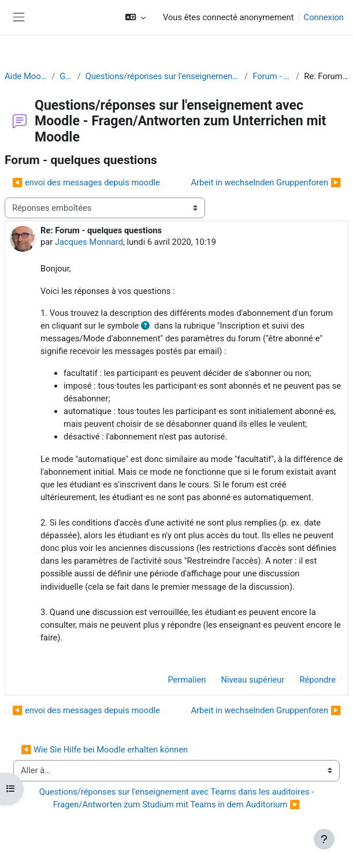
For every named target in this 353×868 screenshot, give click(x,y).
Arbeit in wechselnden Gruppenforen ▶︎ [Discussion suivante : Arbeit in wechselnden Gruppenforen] (266, 182)
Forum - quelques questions (272, 76)
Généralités (66, 76)
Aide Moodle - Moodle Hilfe (26, 76)
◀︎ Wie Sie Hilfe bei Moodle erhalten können (104, 750)
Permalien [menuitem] (187, 680)
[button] (135, 17)
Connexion (324, 17)
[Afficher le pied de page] (324, 839)
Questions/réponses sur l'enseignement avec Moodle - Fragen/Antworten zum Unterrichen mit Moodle (163, 76)
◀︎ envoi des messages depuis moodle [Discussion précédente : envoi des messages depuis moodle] (86, 182)
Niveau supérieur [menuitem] (252, 680)
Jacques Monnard (89, 242)
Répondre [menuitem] (317, 680)
